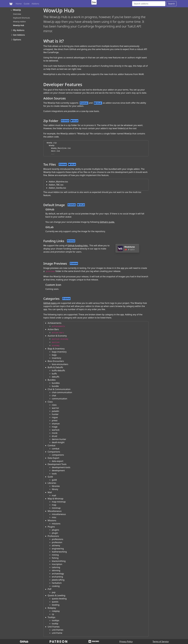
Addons (35, 4)
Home (19, 4)
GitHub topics (50, 303)
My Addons (19, 30)
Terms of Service (161, 642)
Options (17, 40)
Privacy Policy (126, 642)
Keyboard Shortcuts (21, 18)
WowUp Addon (19, 22)
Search (171, 4)
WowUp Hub (19, 25)
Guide (27, 4)
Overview (17, 14)
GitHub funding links (78, 246)
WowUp (17, 10)
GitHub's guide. (107, 222)
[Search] (149, 4)
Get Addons (19, 35)
